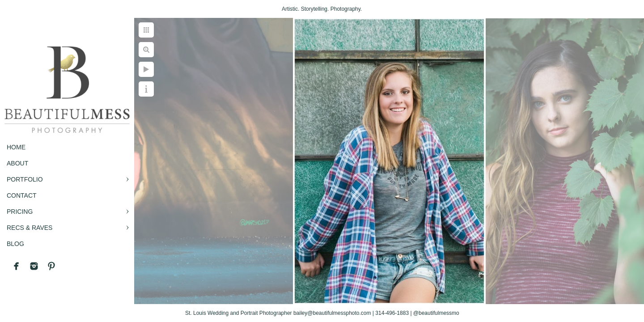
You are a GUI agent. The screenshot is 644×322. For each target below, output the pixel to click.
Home (16, 147)
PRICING (20, 212)
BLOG (15, 244)
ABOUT (17, 163)
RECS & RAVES (30, 228)
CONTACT (22, 195)
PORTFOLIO (25, 179)
